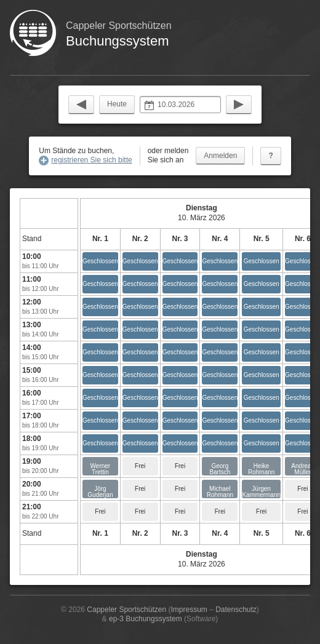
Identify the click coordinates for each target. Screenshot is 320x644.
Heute (117, 104)
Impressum (189, 610)
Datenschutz (236, 610)
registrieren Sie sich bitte (91, 160)
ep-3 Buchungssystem (146, 619)
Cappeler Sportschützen (126, 610)
